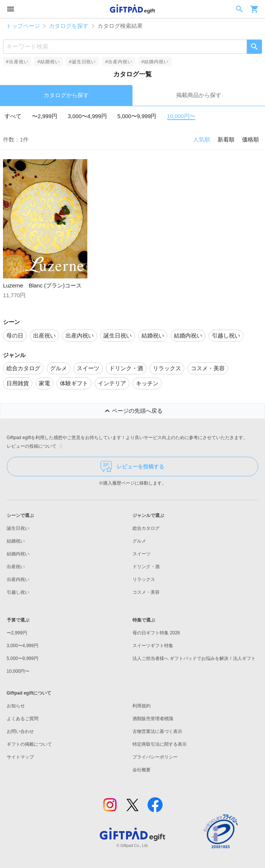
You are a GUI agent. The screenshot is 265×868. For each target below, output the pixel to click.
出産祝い (16, 567)
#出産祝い (17, 62)
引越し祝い (18, 592)
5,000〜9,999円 (137, 116)
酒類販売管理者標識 (153, 719)
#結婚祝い (48, 62)
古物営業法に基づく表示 (157, 731)
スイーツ (142, 554)
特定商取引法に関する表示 (160, 744)
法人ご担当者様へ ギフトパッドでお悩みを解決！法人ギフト (194, 658)
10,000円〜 (181, 116)
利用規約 (142, 706)
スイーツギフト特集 (153, 646)
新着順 (226, 140)
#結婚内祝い (155, 62)
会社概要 (142, 770)
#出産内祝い (119, 62)
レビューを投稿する (132, 467)
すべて (13, 116)
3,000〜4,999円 (87, 116)
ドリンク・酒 (146, 567)
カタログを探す (69, 26)
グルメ (139, 541)
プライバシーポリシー (155, 757)
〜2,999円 (45, 116)
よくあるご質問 (23, 719)
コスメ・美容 (146, 592)
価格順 (251, 140)
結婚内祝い (18, 554)
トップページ (23, 26)
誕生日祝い (18, 528)
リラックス (144, 579)
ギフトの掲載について (29, 744)
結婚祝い (16, 541)
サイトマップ (20, 757)
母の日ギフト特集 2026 (156, 633)
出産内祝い (18, 579)
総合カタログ (146, 528)
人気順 (202, 140)
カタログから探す (66, 95)
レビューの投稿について (36, 446)
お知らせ (16, 706)
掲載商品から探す (199, 95)
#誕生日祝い (82, 62)
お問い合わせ (20, 731)
